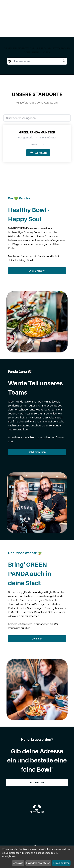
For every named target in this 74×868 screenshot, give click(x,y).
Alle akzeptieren (61, 863)
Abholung (38, 153)
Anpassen (18, 863)
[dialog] (37, 857)
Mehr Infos (37, 639)
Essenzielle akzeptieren (38, 863)
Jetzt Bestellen (37, 271)
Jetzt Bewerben (37, 452)
